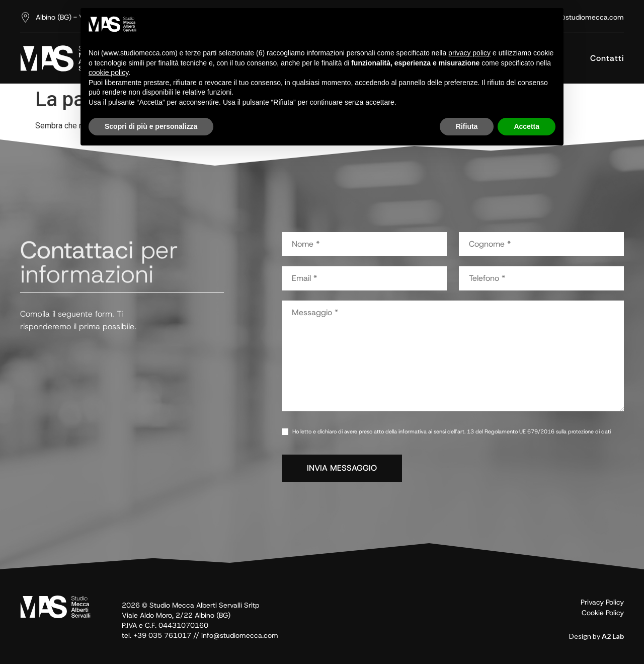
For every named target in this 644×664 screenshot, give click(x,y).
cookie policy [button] (108, 72)
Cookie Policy (603, 613)
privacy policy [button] (469, 53)
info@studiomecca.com (240, 635)
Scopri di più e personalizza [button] (151, 126)
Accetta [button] (527, 126)
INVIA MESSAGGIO (342, 468)
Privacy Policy (602, 602)
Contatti (607, 58)
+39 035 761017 (162, 635)
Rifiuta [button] (467, 126)
